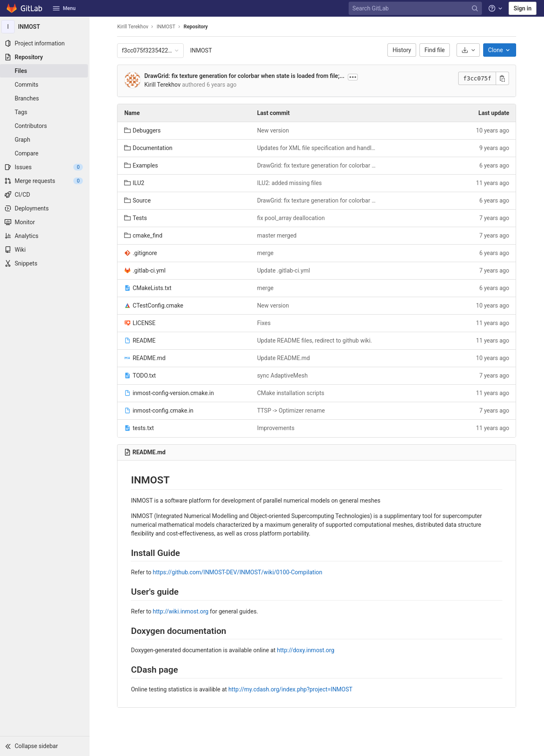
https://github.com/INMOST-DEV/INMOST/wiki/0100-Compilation (238, 572)
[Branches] (46, 98)
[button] (46, 746)
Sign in (523, 8)
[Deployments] (46, 208)
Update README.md (285, 358)
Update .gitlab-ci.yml (285, 270)
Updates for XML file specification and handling (318, 148)
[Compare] (46, 153)
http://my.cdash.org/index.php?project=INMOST (292, 689)
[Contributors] (46, 126)
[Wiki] (46, 250)
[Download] (469, 50)
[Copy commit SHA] (504, 78)
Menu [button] (64, 8)
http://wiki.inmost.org (182, 611)
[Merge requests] (46, 181)
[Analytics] (46, 236)
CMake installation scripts (292, 393)
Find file (436, 50)
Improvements (277, 428)
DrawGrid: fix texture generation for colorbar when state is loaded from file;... (245, 76)
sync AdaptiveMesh (284, 375)
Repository (197, 27)
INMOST (202, 50)
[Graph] (46, 140)
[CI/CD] (46, 195)
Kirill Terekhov (134, 27)
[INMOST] (46, 27)
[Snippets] (46, 263)
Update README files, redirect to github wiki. (316, 340)
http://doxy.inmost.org (307, 650)
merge (267, 253)
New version (274, 130)
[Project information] (46, 43)
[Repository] (46, 57)
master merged (278, 235)
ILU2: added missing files (291, 183)
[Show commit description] (354, 77)
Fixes (265, 323)
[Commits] (46, 85)
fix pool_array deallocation (292, 218)
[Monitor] (46, 222)
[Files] (46, 71)
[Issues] (46, 167)
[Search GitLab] (416, 9)
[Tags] (46, 112)
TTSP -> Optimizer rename (292, 411)
